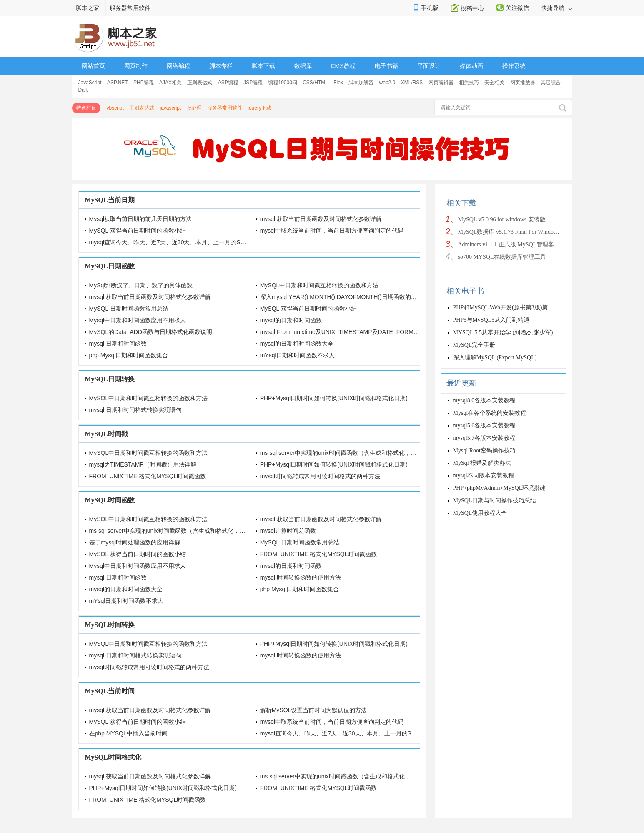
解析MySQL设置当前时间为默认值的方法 (314, 710)
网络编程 (178, 66)
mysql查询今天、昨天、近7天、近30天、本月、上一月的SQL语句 (175, 242)
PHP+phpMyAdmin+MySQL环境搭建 (500, 488)
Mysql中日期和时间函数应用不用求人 (138, 320)
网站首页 (93, 66)
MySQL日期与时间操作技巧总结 (495, 501)
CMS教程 (343, 66)
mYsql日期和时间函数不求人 (297, 355)
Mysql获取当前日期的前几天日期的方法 (141, 219)
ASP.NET (118, 83)
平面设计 (429, 66)
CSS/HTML (315, 83)
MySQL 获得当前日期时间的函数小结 (138, 231)
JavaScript (90, 83)
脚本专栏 (221, 66)
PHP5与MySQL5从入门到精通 (491, 320)
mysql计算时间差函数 (288, 531)
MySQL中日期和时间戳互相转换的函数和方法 (319, 285)
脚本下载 (263, 66)
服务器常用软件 (130, 8)
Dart (83, 90)
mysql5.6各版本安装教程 (484, 425)
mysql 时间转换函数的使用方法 (301, 577)
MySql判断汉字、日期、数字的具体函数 (141, 285)
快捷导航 (557, 8)
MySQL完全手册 (474, 345)
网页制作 (136, 66)
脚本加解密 (361, 83)
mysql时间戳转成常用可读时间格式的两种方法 (320, 476)
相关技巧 (469, 83)
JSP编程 (253, 83)
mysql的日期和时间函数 (291, 320)
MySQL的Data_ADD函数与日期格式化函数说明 (151, 332)
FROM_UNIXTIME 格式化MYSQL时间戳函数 (148, 476)
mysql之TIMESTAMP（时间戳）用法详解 (143, 464)
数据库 (303, 66)
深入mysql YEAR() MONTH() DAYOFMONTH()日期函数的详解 (341, 297)
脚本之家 (88, 8)
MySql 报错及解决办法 (482, 463)
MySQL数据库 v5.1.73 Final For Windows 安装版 (510, 232)
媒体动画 (471, 66)
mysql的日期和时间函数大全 (297, 344)
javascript (171, 108)
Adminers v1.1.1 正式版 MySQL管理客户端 (510, 245)
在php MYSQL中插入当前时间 (128, 733)
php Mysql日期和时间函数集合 (129, 355)
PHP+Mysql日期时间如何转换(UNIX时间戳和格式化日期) (334, 398)
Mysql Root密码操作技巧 (485, 450)
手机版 (430, 8)
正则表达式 (200, 83)
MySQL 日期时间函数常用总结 (129, 309)
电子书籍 (386, 66)
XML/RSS (412, 83)
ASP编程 (228, 83)
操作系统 (514, 66)
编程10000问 (282, 83)
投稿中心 (472, 8)
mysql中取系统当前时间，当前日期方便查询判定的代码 (332, 231)
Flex (338, 83)
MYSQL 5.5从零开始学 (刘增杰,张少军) (503, 332)
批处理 (194, 108)
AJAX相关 (170, 83)
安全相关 (494, 83)
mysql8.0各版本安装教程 (484, 400)
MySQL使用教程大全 (480, 513)
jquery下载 (259, 108)
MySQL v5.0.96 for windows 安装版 (502, 220)
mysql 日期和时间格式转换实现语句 (135, 410)
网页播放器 (523, 83)
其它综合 (551, 83)
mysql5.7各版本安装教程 (484, 438)
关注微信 (517, 8)
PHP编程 (144, 83)
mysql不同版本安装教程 (484, 475)
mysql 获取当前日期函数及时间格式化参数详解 (321, 219)
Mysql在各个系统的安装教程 (490, 413)
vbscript (115, 108)
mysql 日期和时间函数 (118, 344)
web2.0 (387, 83)
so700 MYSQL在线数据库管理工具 (502, 257)
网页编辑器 (441, 83)
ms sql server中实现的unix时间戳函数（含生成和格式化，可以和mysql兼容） (360, 453)
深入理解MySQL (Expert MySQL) (495, 358)
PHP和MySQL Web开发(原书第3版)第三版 (506, 307)
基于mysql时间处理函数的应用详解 (135, 542)
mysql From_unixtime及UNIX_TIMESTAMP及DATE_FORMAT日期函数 (352, 332)
